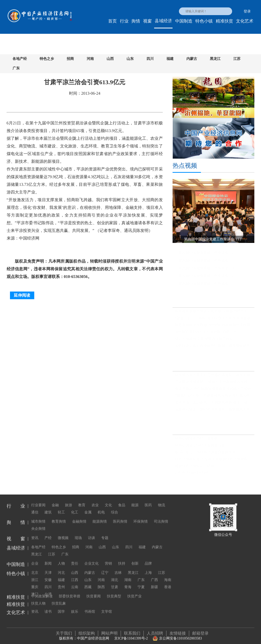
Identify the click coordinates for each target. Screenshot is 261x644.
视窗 (147, 21)
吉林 (118, 567)
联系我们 (132, 631)
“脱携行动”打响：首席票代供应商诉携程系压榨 (212, 398)
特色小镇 (204, 21)
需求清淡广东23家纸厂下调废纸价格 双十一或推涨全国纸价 (215, 405)
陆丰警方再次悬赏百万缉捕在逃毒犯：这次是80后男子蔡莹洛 (215, 377)
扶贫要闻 (94, 591)
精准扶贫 (224, 21)
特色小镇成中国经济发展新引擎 (200, 448)
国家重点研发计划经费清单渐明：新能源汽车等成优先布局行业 (215, 411)
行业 (124, 21)
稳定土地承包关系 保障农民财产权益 (204, 341)
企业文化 (92, 558)
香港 (168, 582)
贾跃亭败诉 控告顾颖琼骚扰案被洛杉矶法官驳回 (213, 391)
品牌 (148, 558)
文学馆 (107, 606)
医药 (148, 500)
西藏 (88, 582)
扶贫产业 (134, 591)
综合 (115, 507)
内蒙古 (192, 59)
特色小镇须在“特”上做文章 (196, 441)
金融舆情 (79, 516)
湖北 (115, 575)
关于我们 (64, 631)
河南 (90, 59)
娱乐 (75, 606)
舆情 (136, 21)
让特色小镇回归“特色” (192, 475)
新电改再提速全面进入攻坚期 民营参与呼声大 (211, 313)
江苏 (237, 59)
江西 (75, 575)
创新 (135, 558)
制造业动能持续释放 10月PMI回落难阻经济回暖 (212, 327)
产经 (48, 533)
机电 (101, 507)
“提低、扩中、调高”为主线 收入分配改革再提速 (213, 320)
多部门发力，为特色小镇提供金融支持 (205, 454)
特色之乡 (47, 59)
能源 (135, 500)
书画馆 (90, 606)
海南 (168, 575)
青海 (128, 582)
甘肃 (115, 582)
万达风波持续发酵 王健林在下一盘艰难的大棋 (211, 384)
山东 (130, 59)
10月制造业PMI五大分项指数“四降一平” (206, 334)
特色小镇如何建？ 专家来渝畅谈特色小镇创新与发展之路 (215, 461)
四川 (150, 59)
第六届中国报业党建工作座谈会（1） (208, 247)
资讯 (35, 533)
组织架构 (87, 631)
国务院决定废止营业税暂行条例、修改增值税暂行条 (215, 348)
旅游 (69, 500)
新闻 (48, 558)
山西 (110, 59)
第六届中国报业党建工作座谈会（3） (208, 262)
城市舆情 (38, 516)
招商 (70, 59)
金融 (55, 500)
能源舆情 (100, 516)
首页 (112, 21)
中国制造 (184, 21)
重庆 (35, 582)
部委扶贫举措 (70, 591)
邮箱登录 (200, 631)
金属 (88, 507)
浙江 (35, 575)
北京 (35, 567)
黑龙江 (215, 59)
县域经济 (163, 21)
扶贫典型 (114, 591)
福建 (170, 59)
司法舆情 (161, 516)
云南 (75, 582)
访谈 (92, 533)
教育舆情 (59, 516)
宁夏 (141, 582)
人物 (61, 558)
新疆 (154, 582)
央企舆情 (38, 523)
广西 (154, 575)
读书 (48, 606)
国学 (61, 606)
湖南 (128, 575)
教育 (82, 500)
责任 (75, 558)
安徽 (48, 575)
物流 (162, 500)
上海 (148, 567)
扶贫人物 (155, 591)
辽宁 (105, 567)
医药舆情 (120, 516)
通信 (35, 507)
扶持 (122, 558)
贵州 (61, 582)
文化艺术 (245, 21)
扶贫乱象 (38, 598)
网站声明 (109, 631)
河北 (61, 567)
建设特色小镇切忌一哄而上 (196, 468)
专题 (105, 533)
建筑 (48, 507)
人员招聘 (155, 631)
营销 (108, 558)
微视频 (63, 533)
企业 (35, 558)
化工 (75, 507)
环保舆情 (141, 516)
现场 (78, 533)
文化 (108, 500)
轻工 (61, 507)
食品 (122, 500)
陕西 (101, 582)
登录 (247, 11)
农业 (95, 500)
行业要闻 (38, 500)
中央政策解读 (42, 591)
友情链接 (178, 631)
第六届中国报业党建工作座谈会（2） (208, 255)
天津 (48, 567)
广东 (16, 68)
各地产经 (20, 59)
